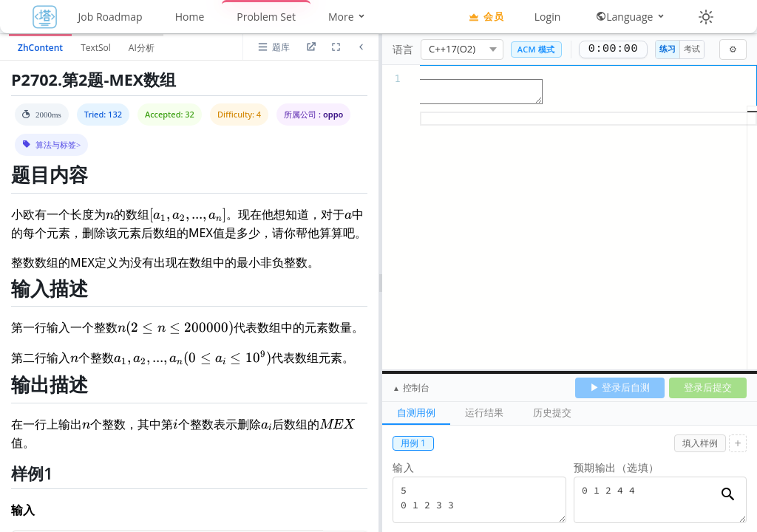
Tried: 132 (103, 114)
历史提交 (552, 412)
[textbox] (570, 72)
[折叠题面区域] (361, 47)
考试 (692, 48)
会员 (486, 16)
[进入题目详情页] (310, 47)
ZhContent (40, 48)
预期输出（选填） (617, 467)
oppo (333, 114)
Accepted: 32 (170, 114)
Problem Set (266, 17)
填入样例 (700, 443)
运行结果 (484, 412)
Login (547, 17)
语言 (403, 49)
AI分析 (142, 48)
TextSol (96, 48)
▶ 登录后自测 (620, 387)
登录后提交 (708, 387)
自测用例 (416, 412)
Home (190, 17)
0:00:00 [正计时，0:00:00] (613, 50)
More (347, 17)
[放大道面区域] (336, 47)
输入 (403, 467)
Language (631, 17)
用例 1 (413, 443)
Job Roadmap (111, 17)
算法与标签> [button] (58, 144)
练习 (668, 48)
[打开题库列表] (273, 47)
